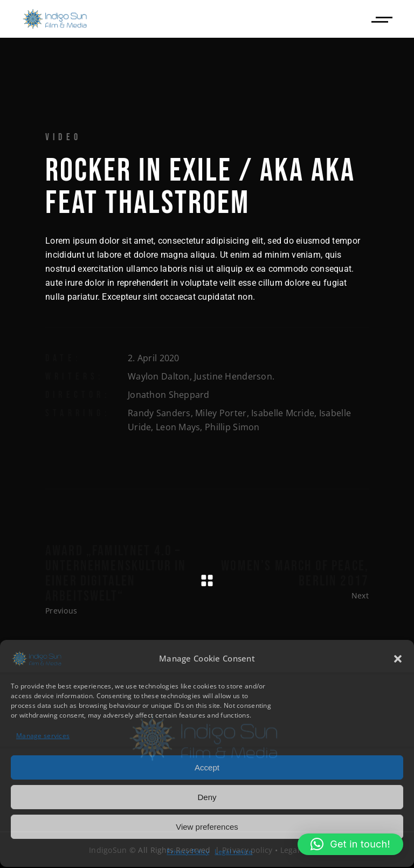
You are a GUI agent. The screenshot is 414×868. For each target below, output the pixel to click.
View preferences (207, 826)
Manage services (43, 735)
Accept (207, 766)
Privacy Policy (188, 851)
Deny (207, 796)
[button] (398, 658)
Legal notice (233, 851)
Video (63, 137)
